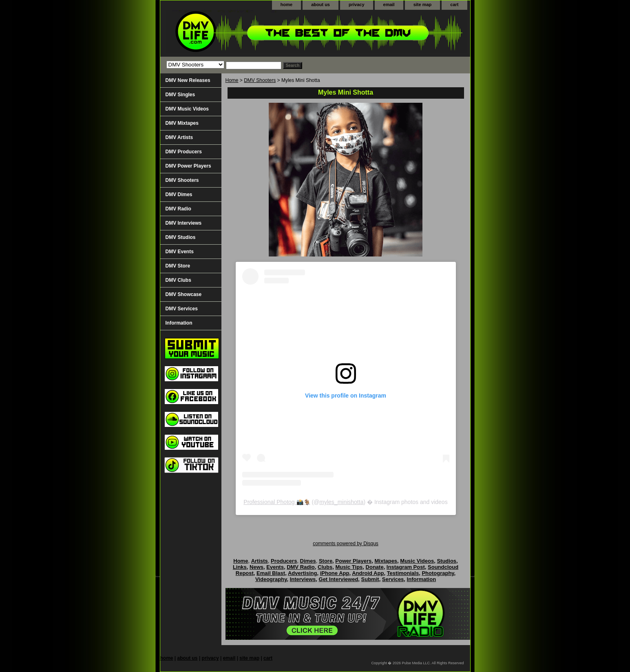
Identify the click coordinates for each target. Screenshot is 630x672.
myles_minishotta (341, 502)
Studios (447, 561)
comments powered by (346, 544)
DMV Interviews (184, 223)
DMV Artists (179, 137)
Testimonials (403, 573)
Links (240, 567)
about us (321, 4)
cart (454, 4)
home (286, 4)
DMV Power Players (188, 166)
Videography (271, 579)
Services (393, 579)
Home (232, 80)
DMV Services (182, 309)
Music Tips (349, 567)
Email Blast (271, 573)
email (389, 4)
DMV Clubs (178, 280)
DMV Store (178, 266)
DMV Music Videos (187, 109)
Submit (370, 579)
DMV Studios (181, 237)
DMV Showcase (184, 294)
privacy (357, 4)
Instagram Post (406, 567)
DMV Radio (178, 209)
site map (423, 4)
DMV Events (180, 252)
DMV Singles (180, 95)
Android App (368, 573)
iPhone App (335, 573)
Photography (438, 573)
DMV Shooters (260, 80)
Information (179, 323)
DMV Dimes (179, 195)
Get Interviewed (339, 579)
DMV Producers (184, 152)
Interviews (303, 579)
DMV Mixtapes (182, 123)
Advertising (303, 573)
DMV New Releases (188, 80)
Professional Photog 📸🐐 (277, 502)
